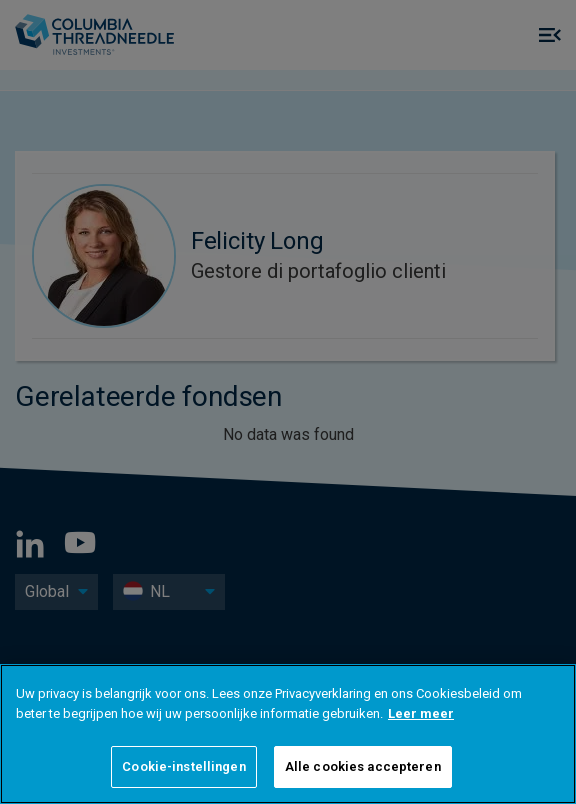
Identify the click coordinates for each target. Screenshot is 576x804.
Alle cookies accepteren (363, 766)
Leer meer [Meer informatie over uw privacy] (421, 713)
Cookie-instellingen (183, 766)
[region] (288, 734)
